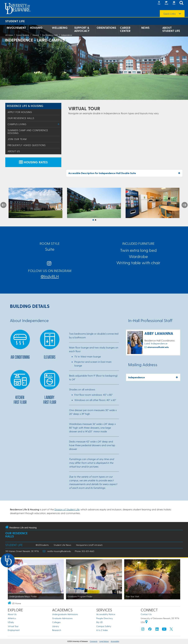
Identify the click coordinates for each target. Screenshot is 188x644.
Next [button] (185, 205)
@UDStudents (42, 545)
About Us (14, 151)
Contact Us (146, 614)
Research (57, 630)
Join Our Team (17, 139)
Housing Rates (33, 162)
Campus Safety (104, 626)
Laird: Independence (156, 343)
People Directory (105, 618)
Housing (36, 28)
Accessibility (115, 641)
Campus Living (17, 124)
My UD (100, 622)
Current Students (23, 35)
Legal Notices (104, 641)
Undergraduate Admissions (65, 614)
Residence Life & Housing (25, 106)
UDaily (11, 622)
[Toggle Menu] (59, 124)
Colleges (56, 622)
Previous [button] (3, 205)
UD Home (9, 35)
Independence (67, 35)
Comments (94, 641)
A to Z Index (102, 630)
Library (55, 626)
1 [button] (93, 220)
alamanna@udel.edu (158, 347)
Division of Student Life (67, 509)
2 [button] (96, 220)
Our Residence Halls (50, 35)
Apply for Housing (20, 112)
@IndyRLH (50, 276)
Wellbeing (60, 28)
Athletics (12, 618)
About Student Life (171, 29)
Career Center (125, 29)
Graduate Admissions (62, 618)
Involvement (16, 28)
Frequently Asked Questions (27, 145)
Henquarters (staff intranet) (89, 545)
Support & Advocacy (82, 29)
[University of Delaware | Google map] (146, 622)
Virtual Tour (13, 626)
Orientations (106, 28)
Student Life (15, 21)
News (145, 28)
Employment (14, 630)
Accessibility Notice (106, 614)
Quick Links (169, 14)
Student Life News (62, 545)
